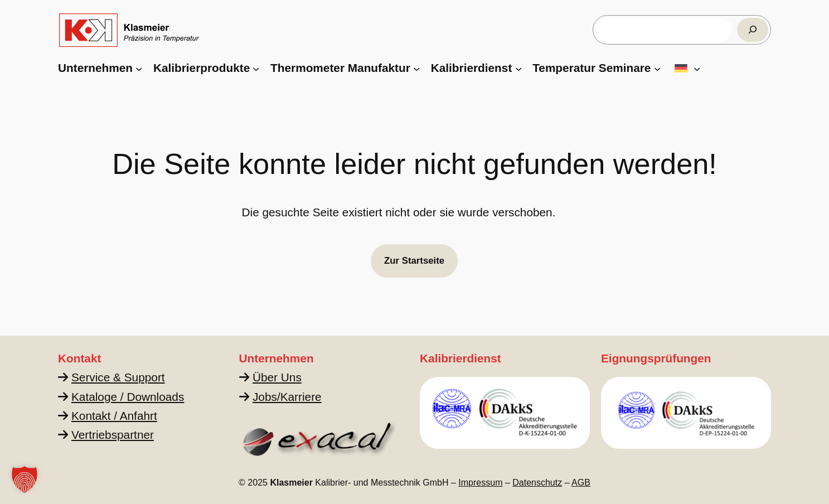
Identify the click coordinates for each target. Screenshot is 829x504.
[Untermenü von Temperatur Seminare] (657, 68)
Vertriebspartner (113, 435)
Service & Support (118, 377)
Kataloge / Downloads (128, 397)
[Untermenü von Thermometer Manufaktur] (416, 68)
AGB (581, 483)
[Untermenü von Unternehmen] (139, 68)
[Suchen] (753, 30)
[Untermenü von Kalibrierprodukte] (256, 68)
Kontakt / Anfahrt (114, 416)
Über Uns (277, 377)
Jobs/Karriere (287, 397)
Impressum (480, 483)
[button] (25, 479)
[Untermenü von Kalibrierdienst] (518, 68)
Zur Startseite (414, 261)
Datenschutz (537, 483)
